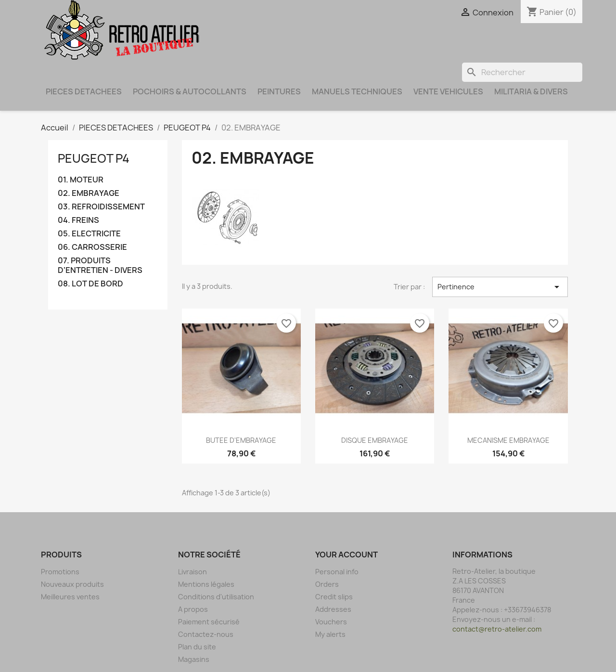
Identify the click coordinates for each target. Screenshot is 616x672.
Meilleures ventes (70, 597)
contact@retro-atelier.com (497, 629)
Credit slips (334, 597)
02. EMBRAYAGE (89, 193)
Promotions (60, 572)
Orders (327, 584)
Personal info (337, 572)
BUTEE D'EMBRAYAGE (241, 440)
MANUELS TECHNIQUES (357, 91)
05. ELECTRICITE (89, 234)
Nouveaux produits (72, 584)
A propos (193, 609)
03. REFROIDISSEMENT (101, 207)
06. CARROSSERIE (92, 247)
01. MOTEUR (81, 180)
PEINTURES (279, 91)
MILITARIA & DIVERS (531, 91)
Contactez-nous (206, 634)
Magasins (194, 659)
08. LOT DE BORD (90, 284)
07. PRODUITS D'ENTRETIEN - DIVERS (100, 265)
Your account (346, 555)
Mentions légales (206, 584)
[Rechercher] (522, 72)
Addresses (333, 609)
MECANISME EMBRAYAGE (508, 440)
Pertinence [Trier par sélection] (500, 287)
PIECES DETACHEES (84, 91)
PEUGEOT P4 (94, 158)
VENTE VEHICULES (448, 91)
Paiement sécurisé (209, 622)
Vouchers (331, 622)
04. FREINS (78, 220)
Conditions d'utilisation (216, 597)
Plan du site (197, 647)
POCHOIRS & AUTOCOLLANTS (190, 91)
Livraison (192, 572)
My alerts (330, 634)
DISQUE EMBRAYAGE (375, 440)
